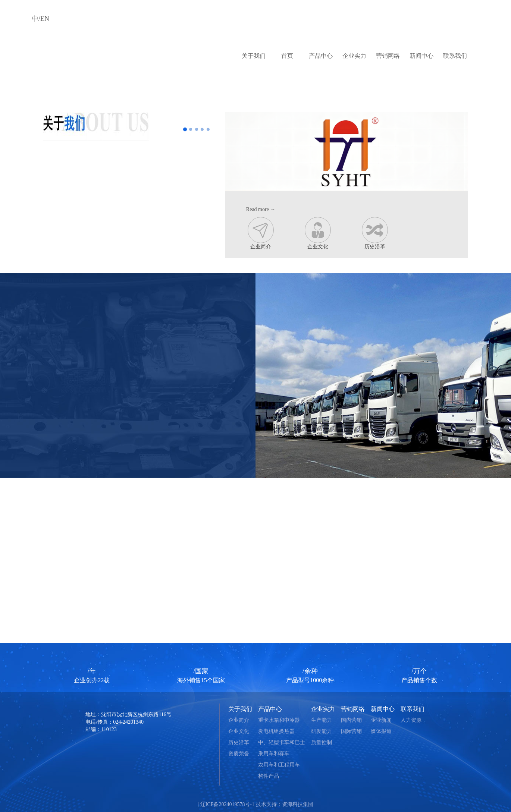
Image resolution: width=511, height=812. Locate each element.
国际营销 (351, 731)
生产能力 (322, 720)
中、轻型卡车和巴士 (282, 742)
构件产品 (269, 776)
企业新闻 (381, 720)
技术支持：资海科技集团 (285, 804)
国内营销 (351, 720)
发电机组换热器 (276, 731)
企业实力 (354, 56)
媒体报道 (381, 731)
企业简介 (261, 233)
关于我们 (254, 56)
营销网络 (388, 56)
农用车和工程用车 (279, 765)
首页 (287, 56)
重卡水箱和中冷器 (279, 720)
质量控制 (322, 742)
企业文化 (318, 233)
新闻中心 (421, 56)
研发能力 (322, 731)
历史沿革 (375, 233)
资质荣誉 (239, 754)
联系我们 (455, 56)
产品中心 (321, 56)
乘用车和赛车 (274, 754)
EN (45, 19)
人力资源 (411, 720)
